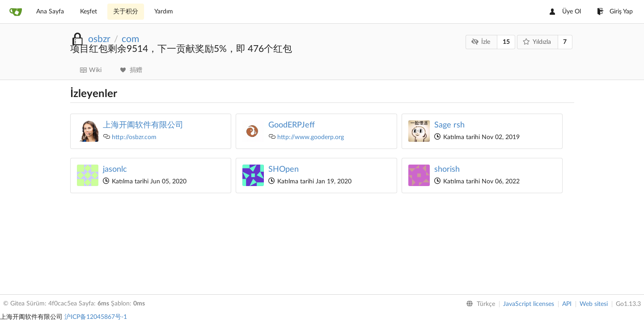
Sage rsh (449, 125)
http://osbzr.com (134, 137)
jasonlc (115, 169)
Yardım (164, 12)
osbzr (99, 39)
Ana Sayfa (50, 12)
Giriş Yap (615, 12)
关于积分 (126, 12)
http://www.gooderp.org (311, 137)
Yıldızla (537, 42)
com (130, 39)
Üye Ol (565, 12)
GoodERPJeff (292, 125)
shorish (447, 169)
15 (506, 42)
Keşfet (89, 12)
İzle (481, 42)
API (567, 304)
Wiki (91, 70)
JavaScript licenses (529, 304)
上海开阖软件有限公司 (143, 125)
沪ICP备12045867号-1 (96, 317)
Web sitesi (594, 304)
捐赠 (131, 70)
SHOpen (284, 169)
